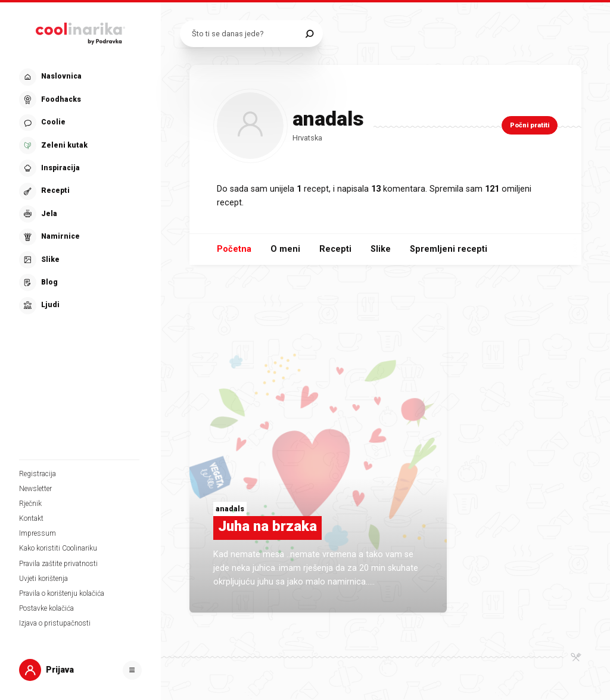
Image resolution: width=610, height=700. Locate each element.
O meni (285, 249)
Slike (381, 249)
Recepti (335, 249)
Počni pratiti (530, 125)
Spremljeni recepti (449, 249)
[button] (79, 191)
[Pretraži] (309, 34)
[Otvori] (132, 670)
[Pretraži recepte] (246, 34)
